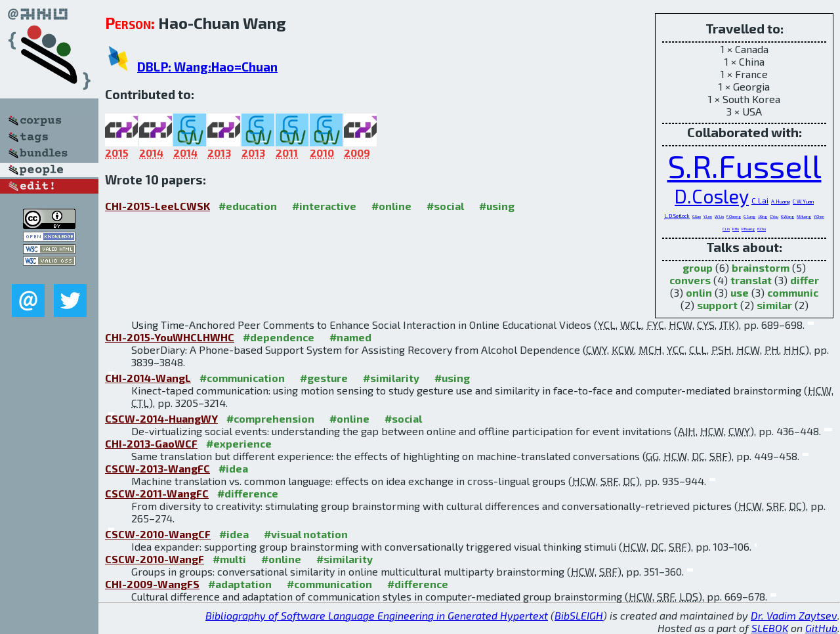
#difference (248, 493)
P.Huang (748, 229)
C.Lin (726, 229)
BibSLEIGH (579, 615)
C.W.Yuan (803, 201)
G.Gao (697, 216)
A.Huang (781, 201)
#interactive (324, 206)
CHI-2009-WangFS (152, 584)
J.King (763, 216)
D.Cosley (712, 196)
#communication (242, 378)
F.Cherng (734, 216)
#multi (229, 559)
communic (793, 292)
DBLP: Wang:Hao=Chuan (207, 67)
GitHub (821, 628)
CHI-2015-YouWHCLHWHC (170, 337)
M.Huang (804, 216)
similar (774, 305)
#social (445, 206)
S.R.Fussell (745, 165)
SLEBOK (770, 628)
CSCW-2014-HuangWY (161, 418)
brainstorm (761, 267)
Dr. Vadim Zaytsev (794, 615)
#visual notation (306, 534)
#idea (233, 468)
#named (350, 337)
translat (751, 280)
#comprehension (270, 418)
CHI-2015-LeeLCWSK (157, 206)
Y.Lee (708, 216)
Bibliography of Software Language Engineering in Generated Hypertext (377, 615)
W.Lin (719, 216)
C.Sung (749, 216)
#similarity (391, 378)
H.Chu (762, 229)
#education (248, 206)
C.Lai (760, 200)
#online (391, 206)
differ (805, 280)
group (698, 267)
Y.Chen (819, 216)
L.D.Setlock (677, 216)
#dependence (279, 337)
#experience (239, 443)
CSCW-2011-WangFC (157, 493)
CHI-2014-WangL (148, 378)
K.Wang (787, 216)
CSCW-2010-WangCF (158, 534)
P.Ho (736, 229)
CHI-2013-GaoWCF (151, 443)
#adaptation (240, 584)
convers (690, 280)
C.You (774, 216)
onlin (699, 292)
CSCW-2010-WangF (155, 559)
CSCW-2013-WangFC (157, 468)
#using (497, 206)
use (740, 292)
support (717, 305)
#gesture (324, 378)
